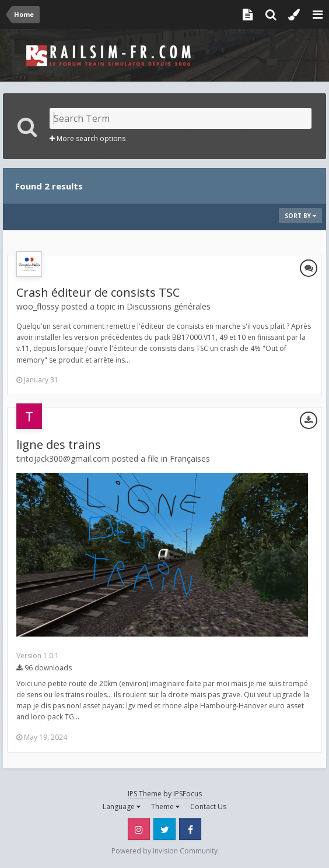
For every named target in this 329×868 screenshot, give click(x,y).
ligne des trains (59, 444)
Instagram (139, 829)
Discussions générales (169, 306)
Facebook (190, 829)
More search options (87, 138)
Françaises (190, 458)
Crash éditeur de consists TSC (98, 292)
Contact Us (208, 806)
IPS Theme (145, 794)
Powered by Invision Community (164, 851)
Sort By (300, 216)
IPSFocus (188, 794)
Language (122, 806)
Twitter (164, 829)
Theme (165, 806)
